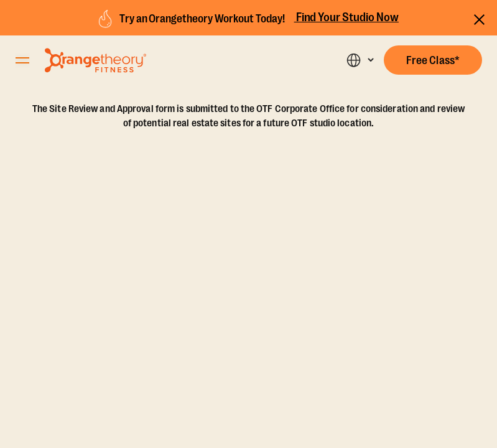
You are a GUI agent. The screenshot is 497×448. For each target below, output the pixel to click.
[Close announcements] (479, 18)
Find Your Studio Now (346, 17)
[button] (433, 60)
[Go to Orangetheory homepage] (95, 60)
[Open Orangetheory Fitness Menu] (22, 60)
